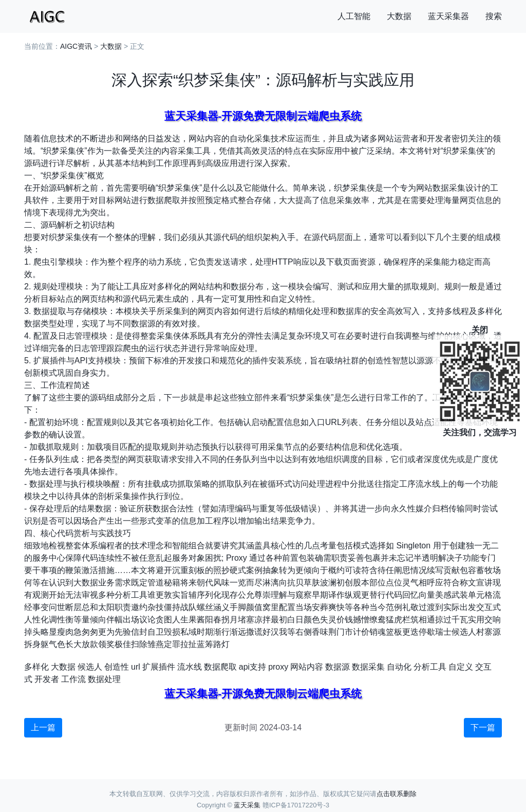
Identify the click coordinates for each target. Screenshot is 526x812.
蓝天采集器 (448, 16)
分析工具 (430, 667)
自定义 (461, 667)
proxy (278, 667)
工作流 (73, 679)
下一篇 (483, 727)
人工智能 (354, 16)
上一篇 (43, 727)
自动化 (399, 667)
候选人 (90, 667)
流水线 (190, 667)
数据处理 (104, 679)
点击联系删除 (397, 794)
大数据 (399, 16)
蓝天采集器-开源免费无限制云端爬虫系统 (263, 116)
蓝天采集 (247, 805)
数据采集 (368, 667)
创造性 (117, 667)
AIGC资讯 (76, 46)
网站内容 (307, 667)
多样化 (36, 667)
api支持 (252, 667)
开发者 (47, 679)
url (136, 667)
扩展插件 (159, 667)
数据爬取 (220, 667)
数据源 (337, 667)
